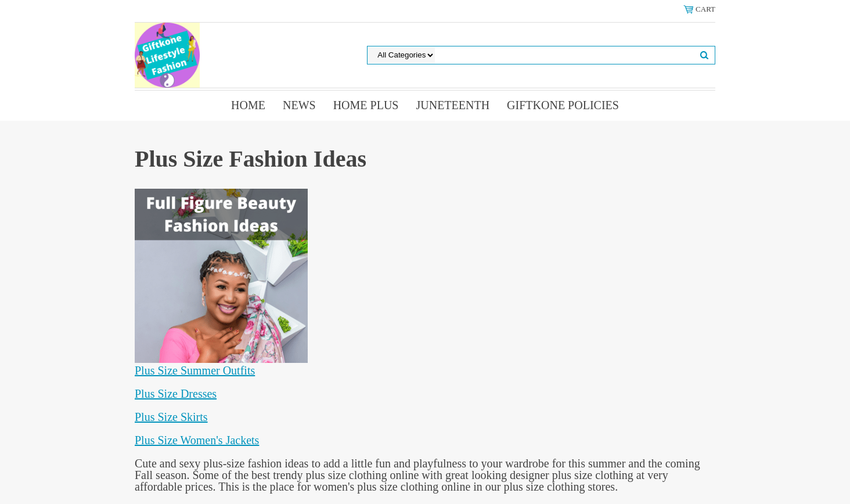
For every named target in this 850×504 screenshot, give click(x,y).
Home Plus (366, 105)
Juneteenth (453, 105)
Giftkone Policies (563, 105)
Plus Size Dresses (176, 394)
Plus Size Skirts (171, 417)
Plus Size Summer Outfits (195, 370)
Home (248, 105)
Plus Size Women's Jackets (197, 440)
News (299, 105)
